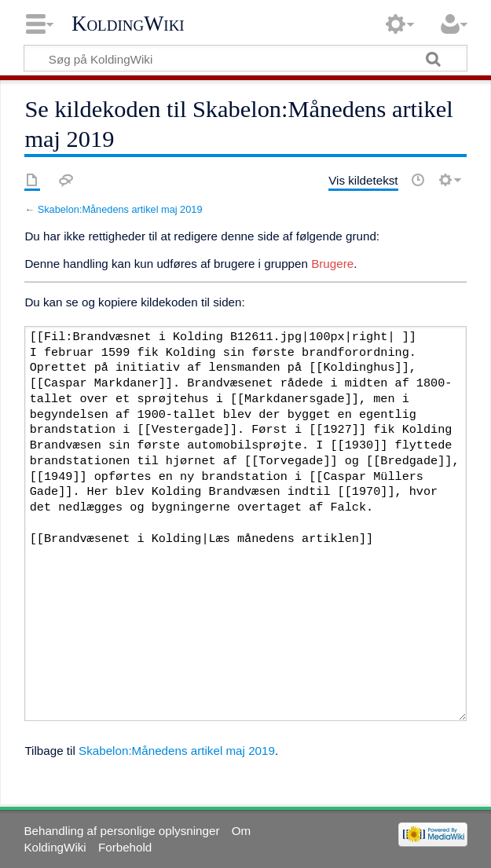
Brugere (332, 264)
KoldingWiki (128, 24)
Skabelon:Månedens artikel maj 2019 (120, 209)
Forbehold (125, 847)
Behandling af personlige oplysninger (121, 831)
